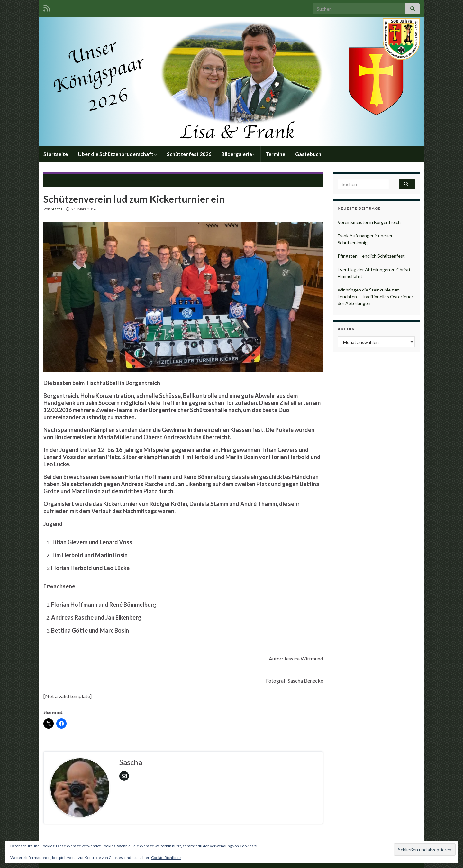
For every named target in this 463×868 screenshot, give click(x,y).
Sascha (57, 209)
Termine (275, 154)
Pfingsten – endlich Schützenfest (371, 256)
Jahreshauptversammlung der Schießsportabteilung (107, 180)
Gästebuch (308, 154)
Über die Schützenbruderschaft (117, 154)
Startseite (56, 154)
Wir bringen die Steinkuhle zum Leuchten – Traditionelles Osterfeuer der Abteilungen (375, 296)
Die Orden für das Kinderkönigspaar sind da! (267, 180)
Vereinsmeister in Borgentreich (369, 222)
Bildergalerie (238, 154)
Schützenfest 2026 (189, 154)
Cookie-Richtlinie (166, 858)
